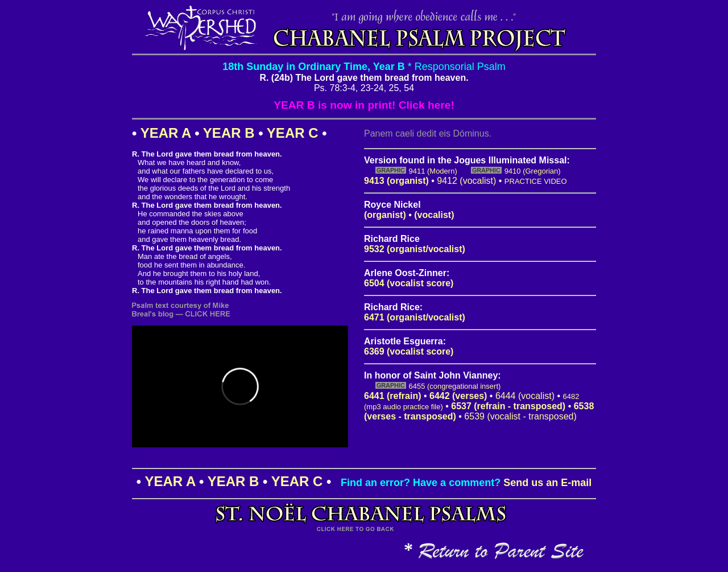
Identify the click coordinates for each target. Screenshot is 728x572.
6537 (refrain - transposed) (508, 406)
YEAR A (166, 133)
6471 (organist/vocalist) (415, 317)
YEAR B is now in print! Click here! (364, 105)
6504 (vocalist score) (409, 283)
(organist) (385, 215)
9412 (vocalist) (466, 181)
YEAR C (293, 133)
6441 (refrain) (393, 396)
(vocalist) (434, 215)
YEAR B (229, 133)
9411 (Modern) (433, 171)
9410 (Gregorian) (533, 171)
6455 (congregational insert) (454, 386)
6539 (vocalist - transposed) (520, 416)
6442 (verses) (458, 396)
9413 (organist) (396, 181)
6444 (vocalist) (525, 396)
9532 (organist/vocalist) (415, 249)
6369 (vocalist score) (409, 351)
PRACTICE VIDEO (536, 181)
